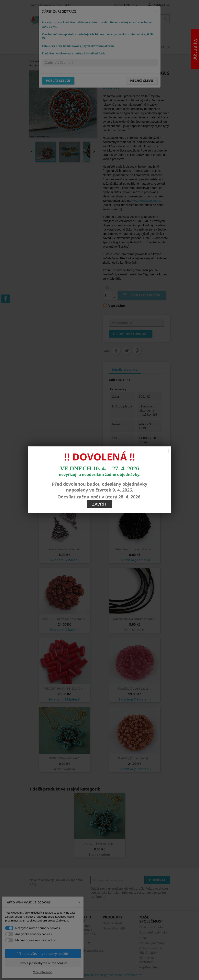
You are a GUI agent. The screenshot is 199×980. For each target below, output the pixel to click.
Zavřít (99, 327)
